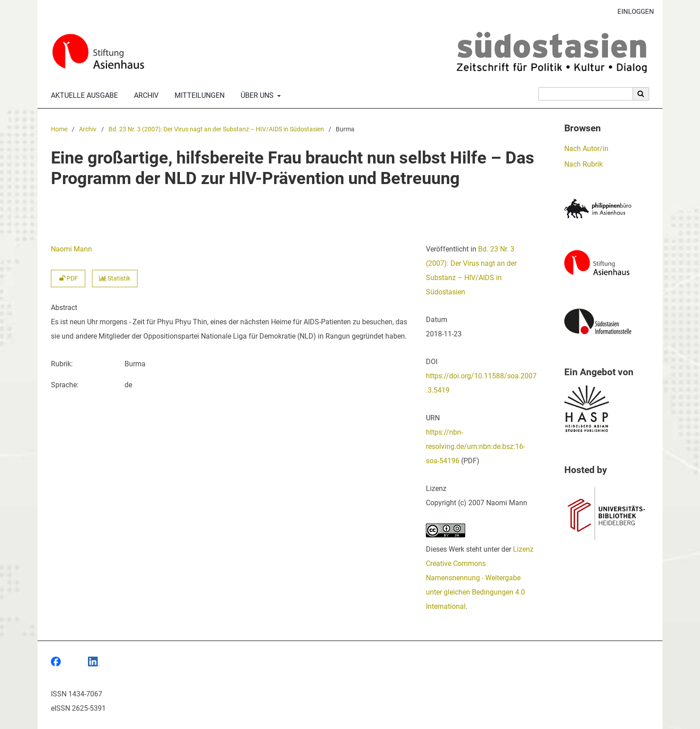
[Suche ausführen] (641, 94)
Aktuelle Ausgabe (83, 96)
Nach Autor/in (586, 149)
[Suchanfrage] (586, 94)
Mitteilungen (198, 96)
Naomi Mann (71, 249)
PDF (68, 279)
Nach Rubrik (583, 164)
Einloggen (632, 12)
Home (59, 129)
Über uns (256, 96)
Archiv (144, 96)
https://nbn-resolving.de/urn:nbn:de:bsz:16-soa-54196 (475, 446)
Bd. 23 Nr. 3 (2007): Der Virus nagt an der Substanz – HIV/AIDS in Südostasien (216, 129)
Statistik (115, 279)
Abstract (64, 308)
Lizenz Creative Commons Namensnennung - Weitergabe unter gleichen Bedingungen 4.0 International (480, 578)
